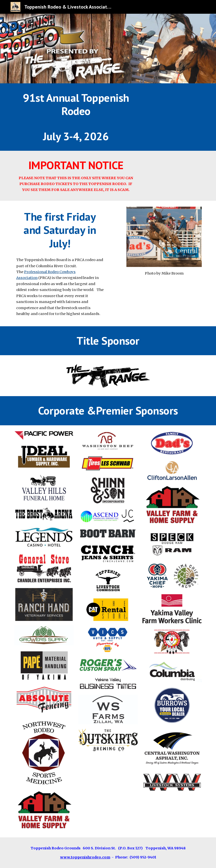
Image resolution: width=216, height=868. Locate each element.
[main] (76, 117)
